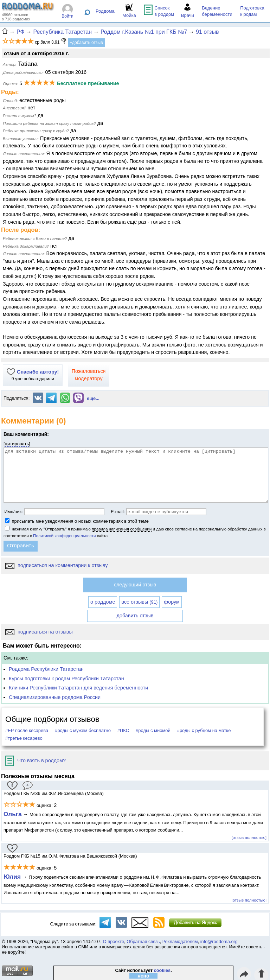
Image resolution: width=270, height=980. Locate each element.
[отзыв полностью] (249, 837)
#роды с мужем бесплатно (83, 730)
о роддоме (103, 602)
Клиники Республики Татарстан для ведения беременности (78, 688)
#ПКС (123, 730)
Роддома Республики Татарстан (46, 669)
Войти (67, 16)
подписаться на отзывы (39, 632)
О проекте (114, 941)
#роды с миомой (153, 730)
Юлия (12, 877)
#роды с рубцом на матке (204, 730)
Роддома (105, 11)
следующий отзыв (135, 585)
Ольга (13, 814)
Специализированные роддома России (55, 697)
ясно (144, 976)
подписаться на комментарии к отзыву (56, 565)
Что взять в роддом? (36, 761)
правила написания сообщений (122, 529)
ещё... (93, 398)
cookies (162, 970)
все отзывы (139, 602)
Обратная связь (143, 941)
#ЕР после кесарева (27, 730)
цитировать (17, 444)
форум (172, 602)
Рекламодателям (180, 941)
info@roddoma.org (219, 941)
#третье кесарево (24, 738)
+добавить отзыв (86, 43)
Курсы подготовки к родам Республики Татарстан (66, 679)
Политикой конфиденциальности (64, 536)
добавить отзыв (135, 616)
